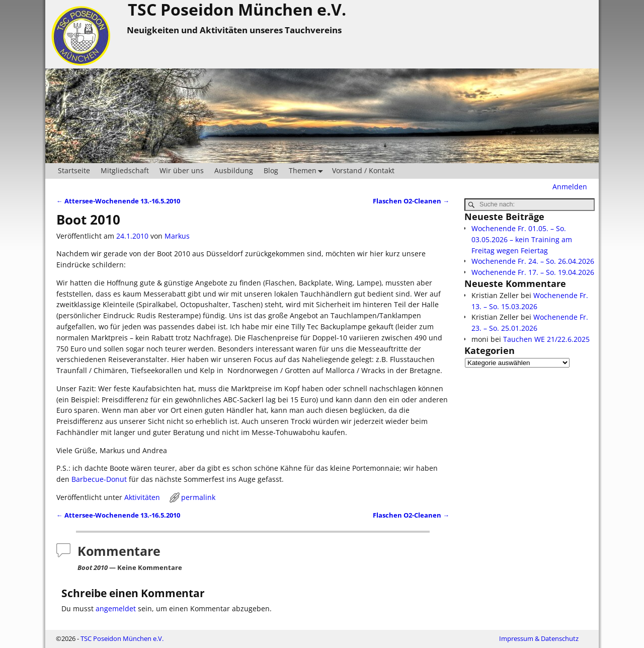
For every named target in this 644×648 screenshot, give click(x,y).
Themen (308, 171)
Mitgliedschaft (125, 170)
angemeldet (116, 608)
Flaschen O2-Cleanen (411, 201)
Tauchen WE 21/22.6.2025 (546, 339)
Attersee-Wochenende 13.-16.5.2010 (118, 201)
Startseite (74, 170)
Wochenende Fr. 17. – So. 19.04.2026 (533, 272)
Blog (271, 170)
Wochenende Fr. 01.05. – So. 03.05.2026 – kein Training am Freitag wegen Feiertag (522, 239)
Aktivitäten (142, 497)
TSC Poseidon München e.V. (122, 638)
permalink (198, 497)
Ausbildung (234, 170)
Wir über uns (182, 170)
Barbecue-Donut (99, 479)
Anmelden (570, 187)
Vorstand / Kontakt (363, 170)
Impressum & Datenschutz (539, 638)
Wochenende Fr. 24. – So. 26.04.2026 (533, 261)
